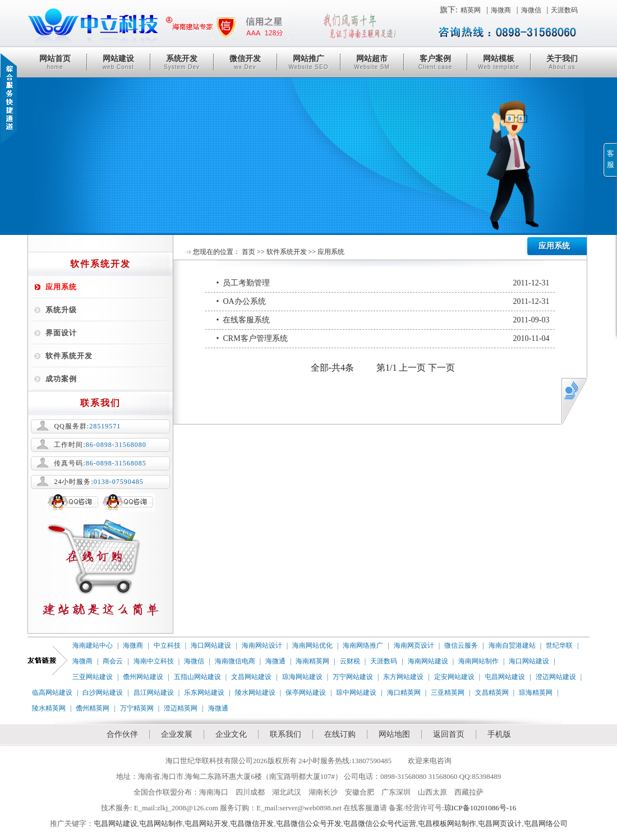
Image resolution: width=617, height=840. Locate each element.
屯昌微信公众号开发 (309, 823)
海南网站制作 (478, 661)
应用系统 (61, 287)
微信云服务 (461, 645)
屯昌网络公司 (546, 823)
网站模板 (499, 62)
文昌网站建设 (251, 677)
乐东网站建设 (204, 693)
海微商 (501, 10)
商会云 (113, 661)
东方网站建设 (403, 677)
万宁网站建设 (353, 677)
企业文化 (231, 734)
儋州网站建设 (143, 677)
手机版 (499, 734)
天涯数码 (564, 10)
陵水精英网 (49, 708)
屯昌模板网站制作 (447, 823)
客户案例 (435, 62)
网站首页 (55, 62)
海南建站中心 (93, 645)
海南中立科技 (154, 661)
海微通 (275, 661)
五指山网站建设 (197, 677)
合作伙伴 (122, 734)
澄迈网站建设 (556, 677)
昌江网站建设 (154, 693)
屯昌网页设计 (500, 823)
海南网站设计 (262, 645)
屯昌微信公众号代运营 (380, 823)
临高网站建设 (52, 693)
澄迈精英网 (181, 708)
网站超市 (372, 62)
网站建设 (118, 62)
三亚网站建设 (93, 677)
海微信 (531, 10)
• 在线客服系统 (383, 320)
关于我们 (562, 62)
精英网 (471, 10)
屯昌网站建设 (505, 677)
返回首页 (449, 734)
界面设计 (61, 333)
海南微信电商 (235, 661)
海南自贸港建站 (512, 645)
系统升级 (61, 310)
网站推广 (308, 62)
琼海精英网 (536, 693)
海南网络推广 (363, 645)
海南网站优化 (312, 645)
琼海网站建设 (302, 677)
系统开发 (182, 62)
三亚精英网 (448, 693)
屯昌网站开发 (206, 823)
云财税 (350, 661)
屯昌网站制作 (161, 823)
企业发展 (177, 734)
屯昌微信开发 (252, 823)
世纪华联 (559, 645)
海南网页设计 (414, 645)
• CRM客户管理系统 (383, 339)
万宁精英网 (137, 708)
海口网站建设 (211, 645)
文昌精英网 (492, 693)
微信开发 (245, 62)
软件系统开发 (69, 356)
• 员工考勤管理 (383, 283)
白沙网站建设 (103, 693)
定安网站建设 (454, 677)
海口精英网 (404, 693)
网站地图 (394, 734)
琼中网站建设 (356, 693)
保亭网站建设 (306, 693)
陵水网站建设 (255, 693)
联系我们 (286, 734)
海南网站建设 (428, 661)
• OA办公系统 (383, 302)
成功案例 (61, 379)
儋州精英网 (93, 708)
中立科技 (167, 645)
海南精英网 (312, 661)
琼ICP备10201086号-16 (480, 808)
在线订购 (340, 734)
